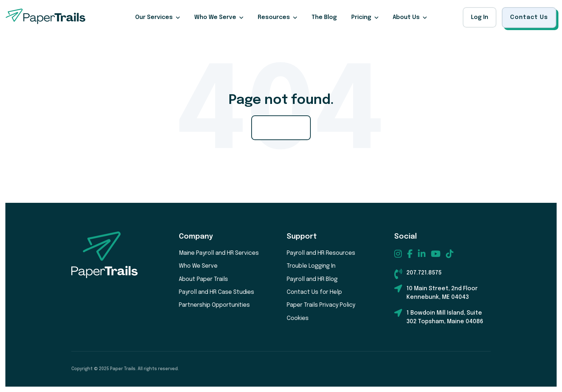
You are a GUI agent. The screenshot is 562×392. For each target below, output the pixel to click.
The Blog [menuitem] (324, 17)
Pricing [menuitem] (361, 17)
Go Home (281, 128)
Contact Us (529, 17)
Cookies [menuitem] (298, 318)
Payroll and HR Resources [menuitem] (321, 253)
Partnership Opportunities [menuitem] (214, 305)
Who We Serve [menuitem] (215, 17)
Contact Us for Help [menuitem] (314, 292)
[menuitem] (398, 254)
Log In (480, 17)
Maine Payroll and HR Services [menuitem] (219, 253)
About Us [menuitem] (406, 17)
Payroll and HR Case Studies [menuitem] (216, 292)
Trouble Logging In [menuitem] (311, 266)
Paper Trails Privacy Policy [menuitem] (321, 305)
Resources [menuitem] (274, 17)
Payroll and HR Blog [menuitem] (312, 279)
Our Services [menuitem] (154, 17)
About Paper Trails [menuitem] (203, 279)
